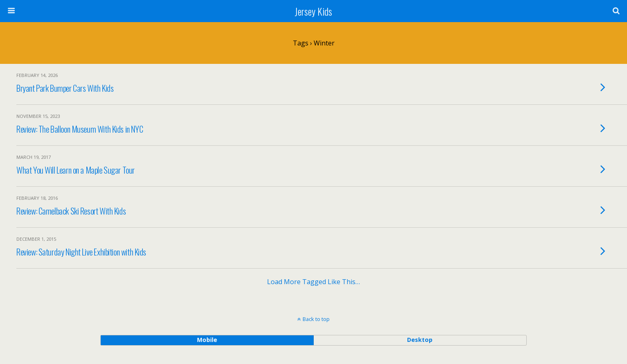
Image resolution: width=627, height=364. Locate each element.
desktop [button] (420, 340)
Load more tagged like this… (313, 282)
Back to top (316, 319)
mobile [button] (207, 340)
